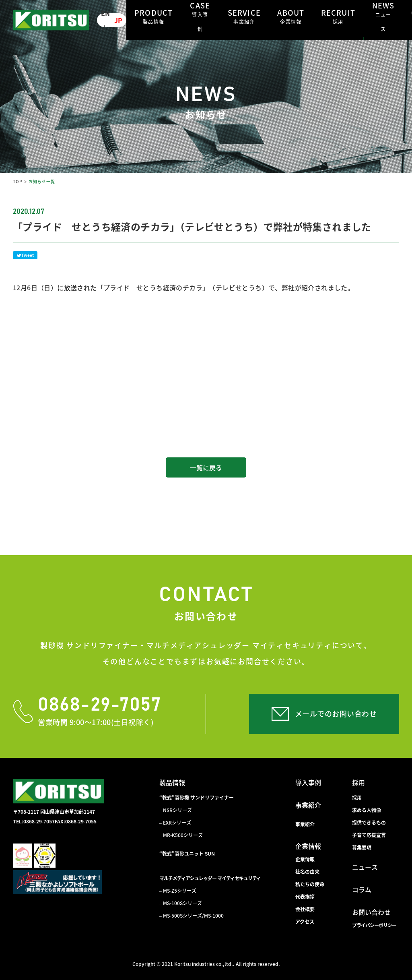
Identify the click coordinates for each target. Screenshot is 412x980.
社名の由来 (307, 872)
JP (118, 20)
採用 (358, 782)
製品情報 (172, 782)
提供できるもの (369, 823)
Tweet (25, 255)
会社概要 (305, 909)
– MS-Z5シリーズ (178, 891)
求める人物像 (367, 810)
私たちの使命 (310, 884)
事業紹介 (308, 805)
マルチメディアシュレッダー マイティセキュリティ (210, 878)
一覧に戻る (206, 467)
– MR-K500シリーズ (181, 835)
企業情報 (308, 846)
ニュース (365, 867)
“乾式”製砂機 (197, 798)
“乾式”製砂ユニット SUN (187, 854)
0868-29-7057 (100, 705)
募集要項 (362, 848)
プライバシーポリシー (374, 925)
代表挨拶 (305, 897)
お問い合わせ (371, 912)
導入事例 (308, 782)
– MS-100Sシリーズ (181, 903)
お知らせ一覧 (42, 181)
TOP (18, 181)
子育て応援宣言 (369, 835)
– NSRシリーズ (176, 810)
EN (105, 13)
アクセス (305, 922)
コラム (362, 889)
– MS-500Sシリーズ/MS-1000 (192, 916)
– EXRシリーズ (175, 823)
